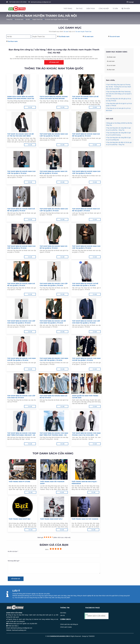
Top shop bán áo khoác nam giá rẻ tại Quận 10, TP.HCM (86, 135)
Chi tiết (30, 107)
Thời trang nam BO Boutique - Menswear (85, 483)
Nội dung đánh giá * (14, 561)
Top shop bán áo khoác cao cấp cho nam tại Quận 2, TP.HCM (86, 322)
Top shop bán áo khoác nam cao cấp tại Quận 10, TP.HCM (54, 135)
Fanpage (130, 2)
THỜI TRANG (68, 9)
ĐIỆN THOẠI (91, 9)
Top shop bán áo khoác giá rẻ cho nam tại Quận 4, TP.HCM (85, 284)
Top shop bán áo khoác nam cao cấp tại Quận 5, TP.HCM (86, 247)
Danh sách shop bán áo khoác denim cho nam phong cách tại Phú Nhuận (21, 98)
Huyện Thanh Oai (37, 19)
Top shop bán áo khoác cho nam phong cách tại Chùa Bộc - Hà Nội (86, 434)
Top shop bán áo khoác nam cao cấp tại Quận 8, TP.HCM (86, 172)
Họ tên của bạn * (13, 551)
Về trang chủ (54, 62)
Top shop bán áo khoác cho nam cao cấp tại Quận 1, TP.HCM (54, 359)
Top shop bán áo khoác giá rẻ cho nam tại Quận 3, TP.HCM (53, 322)
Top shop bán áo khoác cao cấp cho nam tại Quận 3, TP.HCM (21, 322)
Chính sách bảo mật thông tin (69, 624)
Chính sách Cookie (66, 627)
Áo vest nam (89, 37)
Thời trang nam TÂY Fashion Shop (52, 483)
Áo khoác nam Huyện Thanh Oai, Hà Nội (57, 19)
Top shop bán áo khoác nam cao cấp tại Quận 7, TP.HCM (54, 210)
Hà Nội (28, 19)
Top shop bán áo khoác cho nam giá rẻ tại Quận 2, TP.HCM (21, 359)
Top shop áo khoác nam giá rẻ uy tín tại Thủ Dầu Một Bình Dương (20, 135)
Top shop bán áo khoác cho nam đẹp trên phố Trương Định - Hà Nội (54, 434)
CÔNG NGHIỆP (104, 9)
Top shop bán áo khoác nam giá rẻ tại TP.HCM (53, 397)
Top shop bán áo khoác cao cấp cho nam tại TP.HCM (21, 397)
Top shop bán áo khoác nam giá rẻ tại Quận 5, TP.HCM (21, 284)
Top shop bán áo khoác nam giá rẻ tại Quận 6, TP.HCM (53, 247)
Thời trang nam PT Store (19, 482)
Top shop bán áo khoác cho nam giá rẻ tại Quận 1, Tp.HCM (86, 359)
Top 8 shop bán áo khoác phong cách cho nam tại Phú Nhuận (54, 98)
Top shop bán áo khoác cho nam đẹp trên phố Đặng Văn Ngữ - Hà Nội (21, 434)
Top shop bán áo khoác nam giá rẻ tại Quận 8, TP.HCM (21, 210)
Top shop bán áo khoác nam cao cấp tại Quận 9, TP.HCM (21, 172)
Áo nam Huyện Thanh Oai (83, 32)
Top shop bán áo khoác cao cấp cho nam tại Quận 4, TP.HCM (54, 284)
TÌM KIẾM (126, 9)
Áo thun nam (13, 41)
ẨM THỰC (79, 9)
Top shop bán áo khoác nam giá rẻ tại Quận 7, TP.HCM (86, 210)
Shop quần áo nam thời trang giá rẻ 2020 (85, 397)
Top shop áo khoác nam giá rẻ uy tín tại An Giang (85, 98)
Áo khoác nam (19, 19)
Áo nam (66, 32)
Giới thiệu (63, 613)
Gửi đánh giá (16, 579)
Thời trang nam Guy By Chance (85, 519)
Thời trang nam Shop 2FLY (51, 519)
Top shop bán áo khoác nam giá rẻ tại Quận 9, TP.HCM (53, 172)
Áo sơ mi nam (115, 37)
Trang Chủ (9, 19)
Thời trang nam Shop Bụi (19, 519)
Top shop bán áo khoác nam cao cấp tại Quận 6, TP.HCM (21, 247)
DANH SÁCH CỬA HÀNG (96, 616)
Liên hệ (62, 615)
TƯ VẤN (115, 9)
